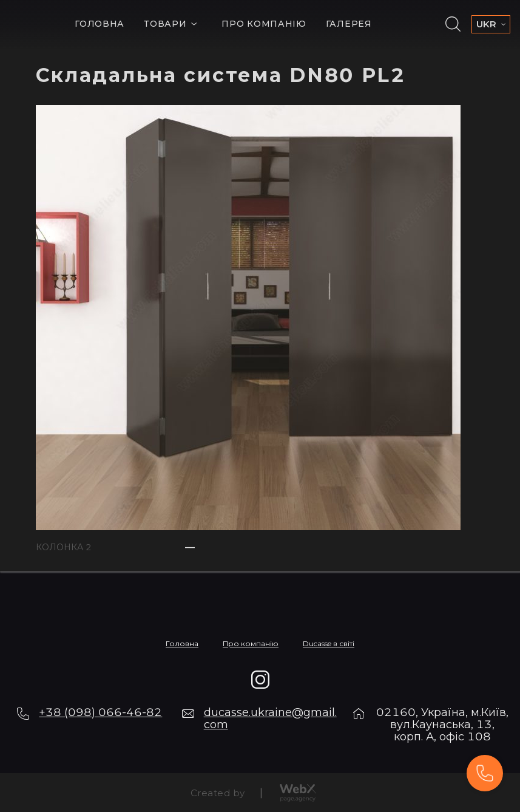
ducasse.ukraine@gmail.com (270, 718)
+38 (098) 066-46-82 (100, 712)
